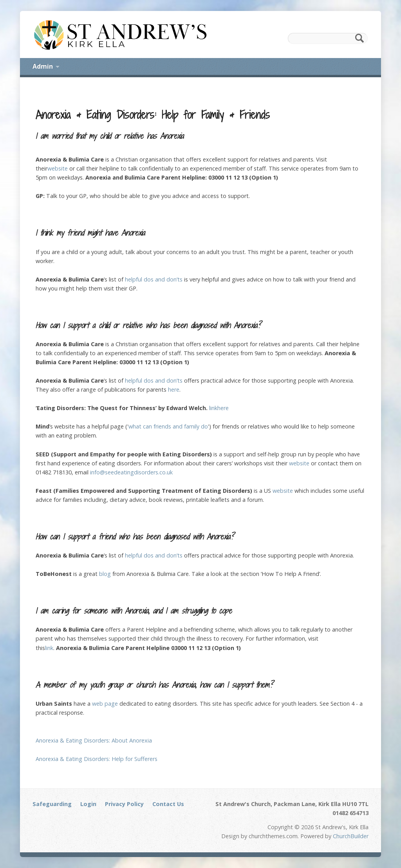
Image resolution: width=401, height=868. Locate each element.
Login (88, 804)
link (213, 408)
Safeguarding (52, 804)
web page (105, 704)
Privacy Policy (124, 804)
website (58, 168)
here (174, 390)
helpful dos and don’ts (154, 279)
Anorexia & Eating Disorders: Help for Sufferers (97, 759)
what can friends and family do (168, 426)
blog (105, 574)
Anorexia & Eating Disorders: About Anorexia (94, 740)
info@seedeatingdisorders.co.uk (131, 472)
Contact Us (168, 804)
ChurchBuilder (351, 836)
